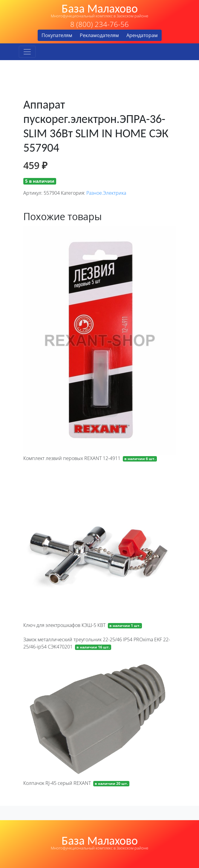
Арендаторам (142, 35)
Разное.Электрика (106, 193)
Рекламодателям (99, 35)
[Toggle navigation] (27, 52)
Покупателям (57, 35)
